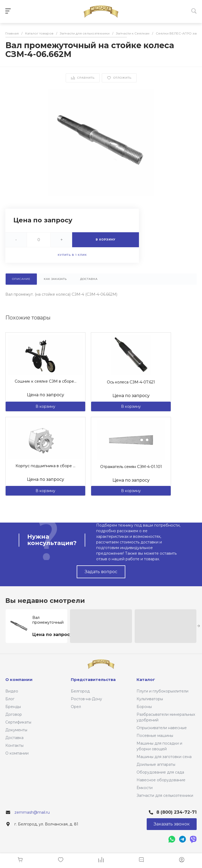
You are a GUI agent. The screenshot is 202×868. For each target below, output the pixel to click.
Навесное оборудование (161, 780)
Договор (14, 714)
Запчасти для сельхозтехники (165, 795)
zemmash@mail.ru (32, 812)
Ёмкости (145, 788)
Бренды (13, 707)
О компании (17, 753)
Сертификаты (18, 722)
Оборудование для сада (160, 772)
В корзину (45, 406)
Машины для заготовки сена (164, 757)
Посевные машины (155, 736)
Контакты (14, 745)
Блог (10, 699)
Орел (76, 707)
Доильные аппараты (156, 764)
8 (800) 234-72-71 (176, 812)
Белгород (80, 691)
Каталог (146, 679)
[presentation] (199, 626)
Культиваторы (150, 699)
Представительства (93, 679)
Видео (12, 691)
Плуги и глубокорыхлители (162, 691)
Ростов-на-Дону (86, 699)
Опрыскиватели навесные (162, 728)
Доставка (14, 738)
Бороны (144, 707)
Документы (16, 730)
